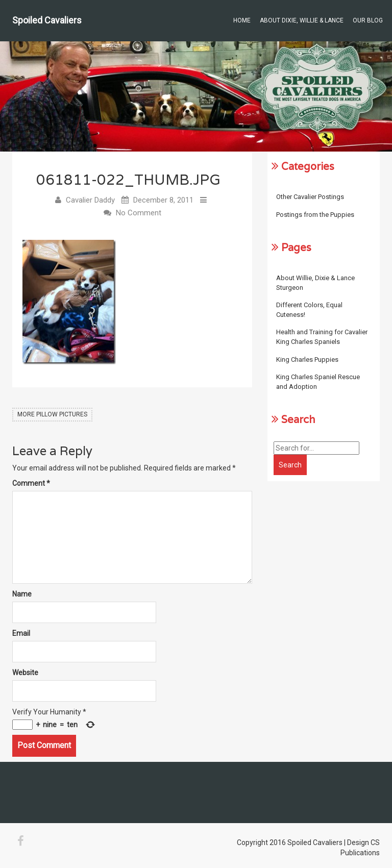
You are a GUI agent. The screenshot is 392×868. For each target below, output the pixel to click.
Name (22, 594)
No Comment (139, 213)
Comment (31, 483)
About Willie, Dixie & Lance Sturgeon (315, 283)
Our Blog (368, 20)
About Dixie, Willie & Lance (302, 20)
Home (242, 20)
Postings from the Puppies (315, 215)
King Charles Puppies (307, 359)
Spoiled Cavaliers (47, 20)
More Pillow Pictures (52, 414)
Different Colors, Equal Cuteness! (309, 310)
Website (25, 673)
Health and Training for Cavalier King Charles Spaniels (322, 337)
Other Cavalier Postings (310, 197)
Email (21, 633)
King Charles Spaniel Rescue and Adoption (318, 382)
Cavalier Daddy (90, 200)
